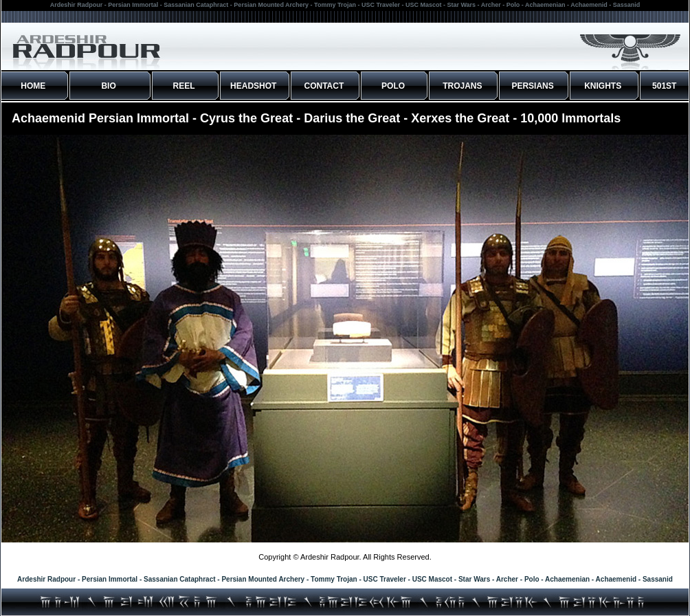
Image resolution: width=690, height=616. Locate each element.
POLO (393, 86)
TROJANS (462, 86)
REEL (184, 86)
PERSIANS (532, 86)
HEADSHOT (253, 86)
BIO (108, 86)
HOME (33, 86)
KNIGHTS (603, 86)
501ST (664, 86)
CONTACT (324, 86)
